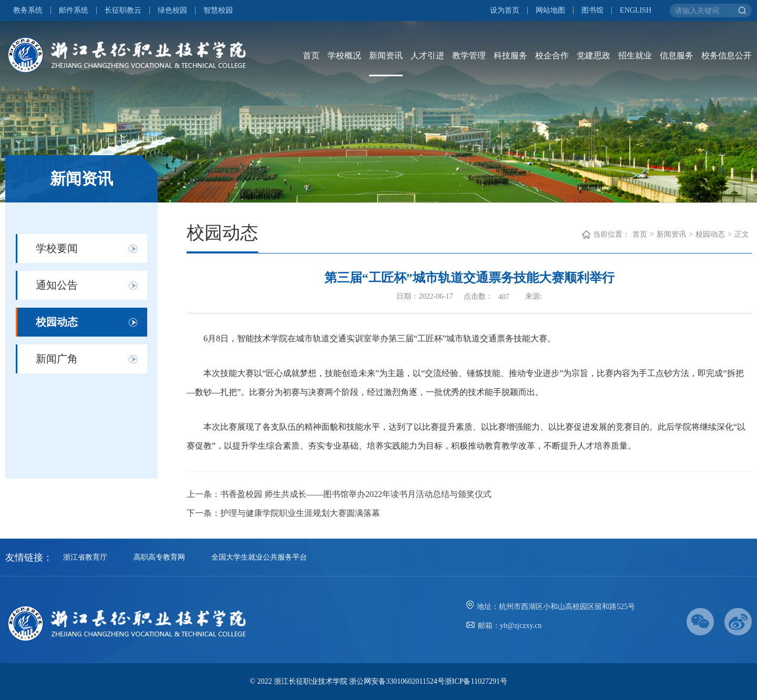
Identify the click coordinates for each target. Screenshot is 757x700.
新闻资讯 (386, 55)
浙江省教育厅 (85, 557)
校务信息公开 (727, 55)
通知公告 (57, 285)
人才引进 (427, 55)
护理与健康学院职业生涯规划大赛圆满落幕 (300, 513)
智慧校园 (218, 11)
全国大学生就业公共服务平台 (259, 557)
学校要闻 (57, 248)
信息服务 (677, 55)
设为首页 (505, 11)
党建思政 (594, 55)
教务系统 (28, 11)
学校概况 (344, 55)
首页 (311, 55)
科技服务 (510, 55)
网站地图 (550, 11)
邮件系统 (74, 11)
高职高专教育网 (159, 557)
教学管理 (469, 55)
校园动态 (57, 322)
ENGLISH (636, 11)
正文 (742, 234)
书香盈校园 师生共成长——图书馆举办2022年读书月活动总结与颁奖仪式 (356, 494)
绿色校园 (172, 11)
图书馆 (592, 11)
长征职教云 (123, 11)
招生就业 (635, 55)
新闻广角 (57, 359)
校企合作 (552, 55)
